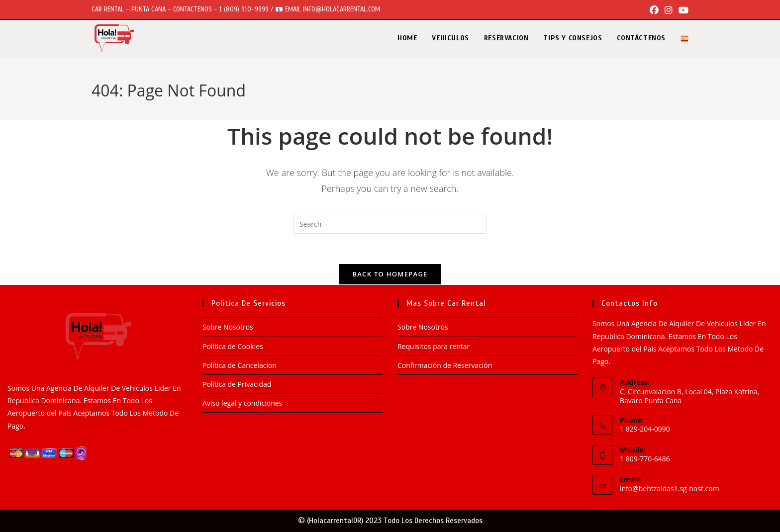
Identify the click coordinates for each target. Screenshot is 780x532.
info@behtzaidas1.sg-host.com (670, 488)
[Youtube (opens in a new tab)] (682, 10)
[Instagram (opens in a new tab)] (669, 10)
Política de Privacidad (237, 384)
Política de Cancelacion (240, 365)
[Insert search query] (390, 224)
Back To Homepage (390, 274)
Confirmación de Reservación (445, 365)
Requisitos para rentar (435, 346)
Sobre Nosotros (228, 327)
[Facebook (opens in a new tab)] (654, 10)
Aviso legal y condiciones (242, 403)
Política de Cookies (233, 346)
